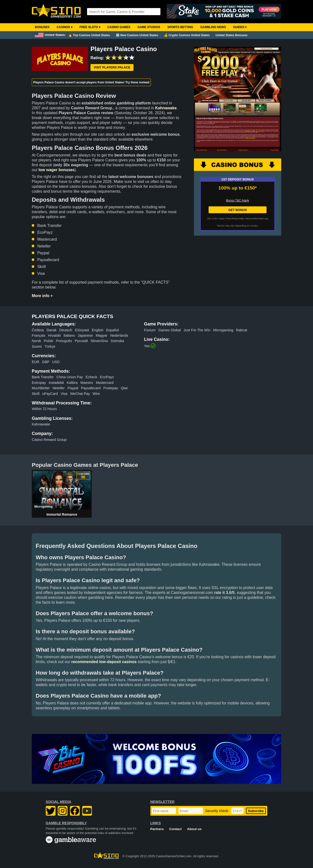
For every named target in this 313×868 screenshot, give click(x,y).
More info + (42, 296)
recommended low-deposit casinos (104, 662)
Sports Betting (180, 27)
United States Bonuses (232, 35)
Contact (175, 829)
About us (194, 829)
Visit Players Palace (112, 67)
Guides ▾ (240, 27)
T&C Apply (219, 218)
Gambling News (213, 27)
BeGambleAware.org (257, 218)
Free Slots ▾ (90, 27)
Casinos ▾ (65, 27)
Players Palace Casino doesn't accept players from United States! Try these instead (91, 82)
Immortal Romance (62, 514)
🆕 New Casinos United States (137, 35)
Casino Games (119, 27)
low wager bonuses (57, 170)
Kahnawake (166, 108)
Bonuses (42, 27)
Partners (157, 829)
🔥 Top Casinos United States (89, 35)
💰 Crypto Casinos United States (187, 35)
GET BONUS (237, 210)
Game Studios (149, 27)
